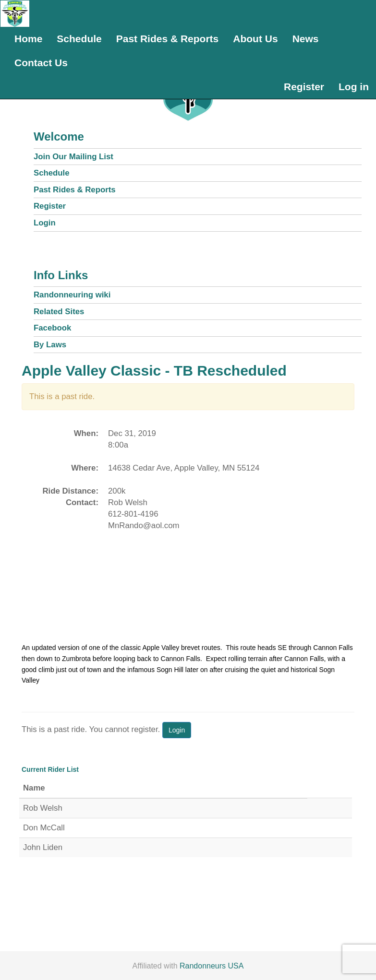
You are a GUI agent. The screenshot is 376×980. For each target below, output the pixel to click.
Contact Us (41, 63)
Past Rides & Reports (168, 39)
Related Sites (59, 312)
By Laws (50, 345)
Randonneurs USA (212, 966)
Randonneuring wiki (72, 295)
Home (28, 39)
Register (304, 87)
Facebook (52, 328)
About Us (255, 39)
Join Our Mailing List (73, 157)
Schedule (79, 39)
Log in (354, 87)
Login (45, 223)
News (306, 39)
